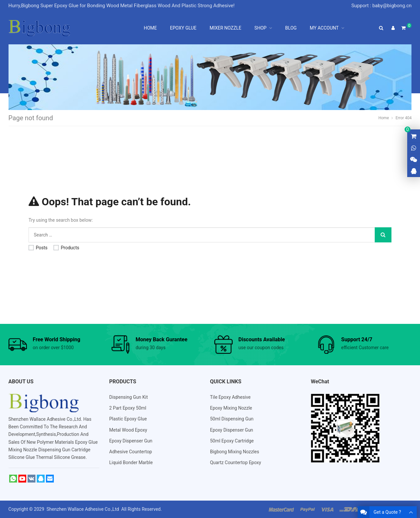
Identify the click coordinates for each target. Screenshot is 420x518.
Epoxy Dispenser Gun (131, 441)
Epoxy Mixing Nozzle (231, 408)
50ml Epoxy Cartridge (232, 441)
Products (66, 248)
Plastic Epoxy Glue (128, 419)
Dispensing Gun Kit (129, 397)
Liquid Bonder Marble (131, 462)
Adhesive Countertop (131, 452)
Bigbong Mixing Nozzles (235, 452)
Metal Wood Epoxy (128, 430)
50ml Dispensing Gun (232, 419)
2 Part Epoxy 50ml (128, 408)
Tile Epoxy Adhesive (230, 397)
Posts (38, 248)
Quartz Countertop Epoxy (236, 462)
